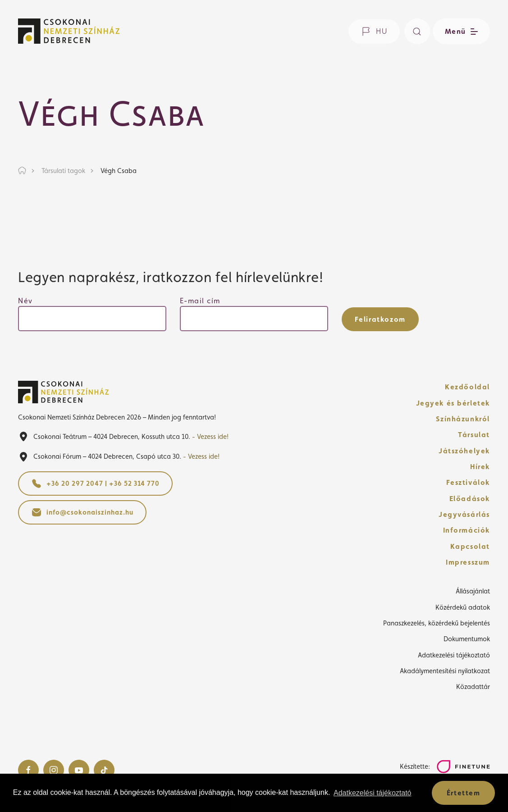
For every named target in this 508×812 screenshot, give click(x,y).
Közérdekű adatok (463, 607)
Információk (467, 530)
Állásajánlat (473, 591)
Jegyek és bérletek (453, 403)
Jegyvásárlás (464, 514)
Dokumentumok (467, 639)
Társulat (474, 435)
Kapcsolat (470, 546)
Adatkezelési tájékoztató (454, 655)
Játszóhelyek (464, 451)
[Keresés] (417, 31)
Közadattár (473, 687)
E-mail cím (200, 301)
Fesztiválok (468, 482)
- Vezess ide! (210, 436)
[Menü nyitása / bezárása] (460, 31)
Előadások (470, 499)
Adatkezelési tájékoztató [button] (373, 793)
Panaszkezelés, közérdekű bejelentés (437, 623)
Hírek (480, 467)
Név (25, 301)
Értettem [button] (464, 793)
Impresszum (468, 562)
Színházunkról (463, 419)
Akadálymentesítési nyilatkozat (445, 671)
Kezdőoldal (467, 387)
